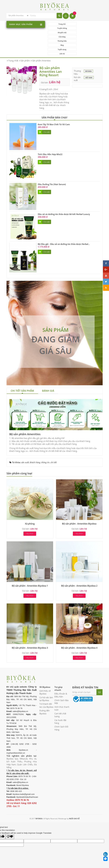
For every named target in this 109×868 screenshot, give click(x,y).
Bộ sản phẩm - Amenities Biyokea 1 (30, 569)
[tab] (22, 374)
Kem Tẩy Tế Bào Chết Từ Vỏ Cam (54, 108)
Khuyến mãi (61, 28)
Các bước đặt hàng (60, 705)
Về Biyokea (45, 670)
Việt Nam (89, 61)
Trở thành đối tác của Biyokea (46, 689)
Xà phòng (30, 507)
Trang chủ (61, 24)
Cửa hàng (89, 28)
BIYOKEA (88, 55)
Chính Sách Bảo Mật (62, 685)
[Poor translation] (10, 820)
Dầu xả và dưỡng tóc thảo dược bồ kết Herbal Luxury (64, 197)
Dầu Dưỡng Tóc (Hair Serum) (52, 167)
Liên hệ (89, 37)
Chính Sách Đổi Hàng (61, 711)
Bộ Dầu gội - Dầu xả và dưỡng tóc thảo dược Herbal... (64, 227)
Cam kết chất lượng (60, 698)
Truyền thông (88, 24)
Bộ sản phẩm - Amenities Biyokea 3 (30, 631)
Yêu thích (30, 517)
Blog (88, 33)
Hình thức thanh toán (62, 692)
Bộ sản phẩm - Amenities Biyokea (79, 507)
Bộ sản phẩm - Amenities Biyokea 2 (79, 569)
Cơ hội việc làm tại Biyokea (46, 682)
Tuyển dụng (61, 37)
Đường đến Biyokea (45, 695)
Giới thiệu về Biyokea (45, 675)
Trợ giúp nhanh (58, 672)
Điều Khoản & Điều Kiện (61, 678)
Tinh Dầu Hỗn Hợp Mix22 (50, 137)
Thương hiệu (61, 33)
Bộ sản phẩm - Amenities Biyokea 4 (79, 631)
